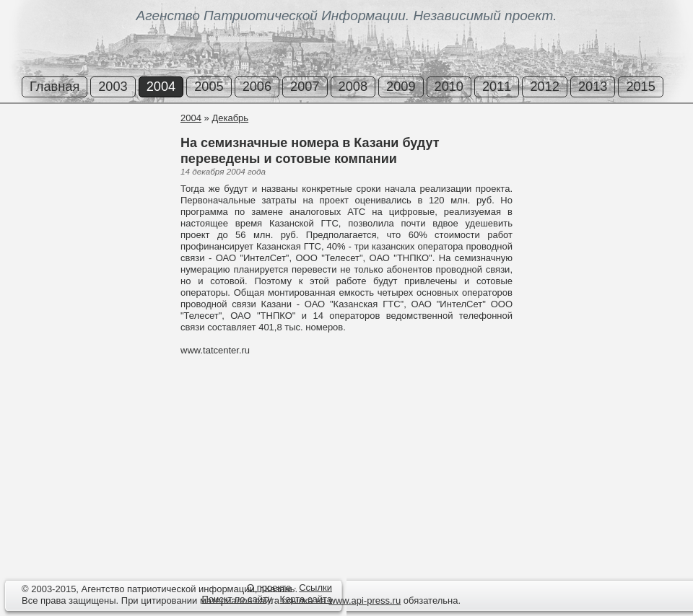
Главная (55, 87)
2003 (113, 87)
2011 (497, 87)
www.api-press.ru (365, 600)
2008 (353, 87)
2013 (593, 87)
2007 (305, 87)
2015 (640, 87)
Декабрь (230, 118)
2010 (449, 87)
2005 (209, 87)
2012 (544, 87)
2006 (257, 87)
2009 (401, 87)
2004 (161, 87)
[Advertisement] (87, 165)
